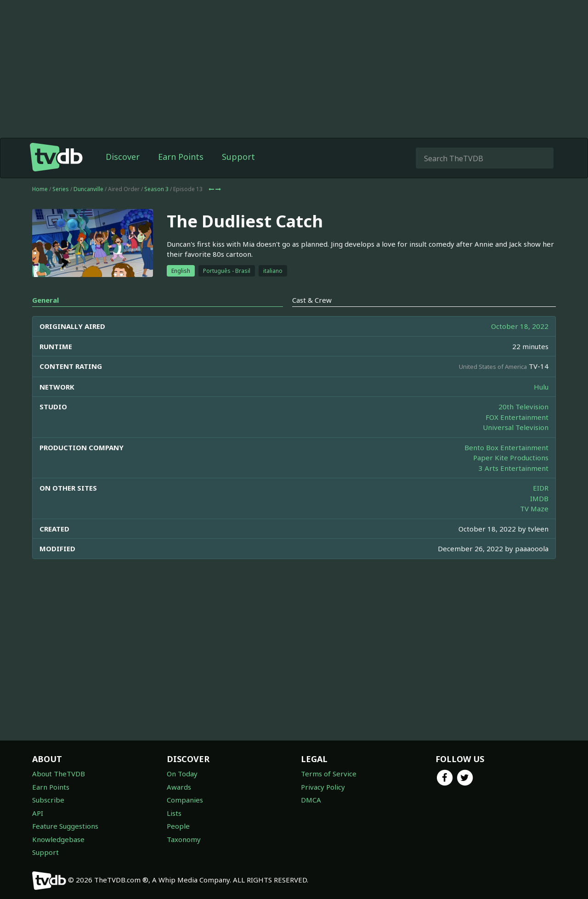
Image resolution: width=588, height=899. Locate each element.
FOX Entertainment (517, 417)
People (178, 826)
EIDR (541, 488)
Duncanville (88, 189)
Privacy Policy (323, 787)
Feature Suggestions (65, 826)
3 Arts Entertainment (514, 468)
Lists (174, 813)
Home (40, 189)
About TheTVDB (59, 774)
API (38, 813)
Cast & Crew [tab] (312, 300)
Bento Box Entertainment (506, 447)
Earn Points (181, 157)
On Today (182, 774)
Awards (179, 787)
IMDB (539, 498)
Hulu (541, 387)
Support (238, 157)
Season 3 (156, 189)
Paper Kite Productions (511, 458)
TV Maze (534, 509)
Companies (185, 800)
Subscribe (48, 800)
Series (61, 189)
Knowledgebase (58, 839)
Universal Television (516, 427)
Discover (123, 157)
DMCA (311, 800)
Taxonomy (184, 839)
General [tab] (45, 300)
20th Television (523, 407)
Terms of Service (329, 774)
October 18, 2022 (520, 326)
